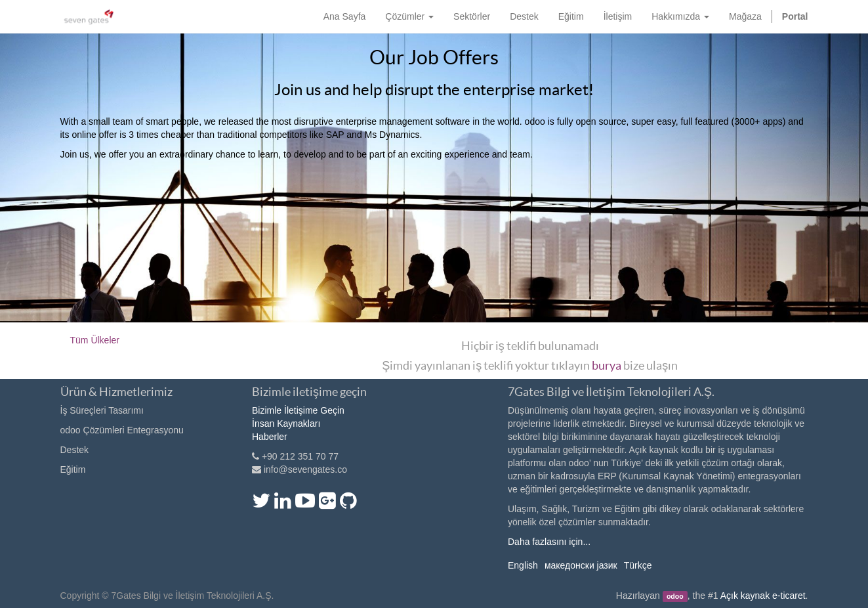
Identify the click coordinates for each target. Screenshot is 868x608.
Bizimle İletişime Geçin (298, 410)
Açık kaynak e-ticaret (763, 596)
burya (607, 365)
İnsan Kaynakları (286, 423)
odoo (675, 596)
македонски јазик (581, 565)
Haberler (270, 437)
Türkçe (638, 565)
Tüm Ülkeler (95, 340)
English (523, 565)
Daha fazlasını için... (549, 542)
